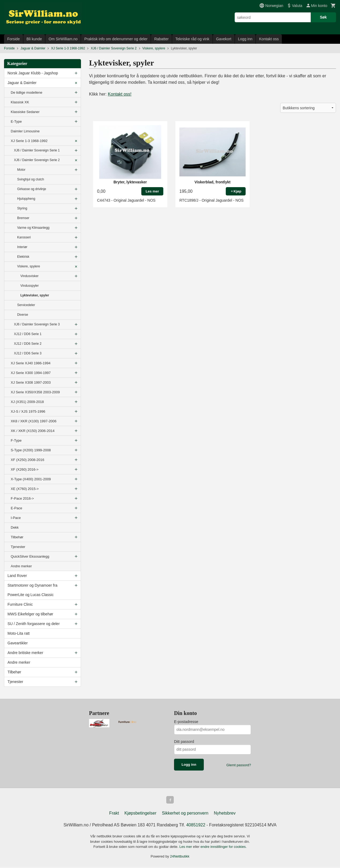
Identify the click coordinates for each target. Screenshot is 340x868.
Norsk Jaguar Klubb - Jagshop (33, 73)
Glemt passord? (239, 765)
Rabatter (161, 39)
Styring (22, 208)
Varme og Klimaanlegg (33, 228)
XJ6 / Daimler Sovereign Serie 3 (37, 324)
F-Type (16, 440)
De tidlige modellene (27, 92)
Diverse (23, 315)
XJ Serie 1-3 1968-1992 (29, 141)
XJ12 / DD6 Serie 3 (28, 353)
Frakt (114, 814)
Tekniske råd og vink (192, 39)
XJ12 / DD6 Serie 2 (28, 344)
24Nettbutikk (180, 857)
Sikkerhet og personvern (185, 814)
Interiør (22, 247)
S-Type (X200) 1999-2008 (31, 450)
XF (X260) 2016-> (25, 469)
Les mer (186, 848)
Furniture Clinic (20, 604)
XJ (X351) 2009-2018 (27, 402)
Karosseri (24, 237)
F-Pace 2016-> (22, 498)
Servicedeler (26, 305)
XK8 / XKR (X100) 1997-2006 (34, 421)
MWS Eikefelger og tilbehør (30, 614)
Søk (323, 17)
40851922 (196, 826)
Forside (14, 39)
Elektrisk (23, 257)
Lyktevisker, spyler (35, 295)
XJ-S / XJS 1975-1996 (28, 411)
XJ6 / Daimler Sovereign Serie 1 (37, 150)
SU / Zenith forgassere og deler (34, 624)
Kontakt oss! (120, 94)
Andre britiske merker (25, 653)
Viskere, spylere (29, 266)
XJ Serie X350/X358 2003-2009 (35, 392)
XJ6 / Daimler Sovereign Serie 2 (37, 160)
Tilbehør (17, 537)
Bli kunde (34, 39)
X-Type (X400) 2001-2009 (31, 479)
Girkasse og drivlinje (32, 189)
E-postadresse (186, 722)
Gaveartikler (18, 643)
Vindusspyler (29, 286)
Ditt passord (184, 742)
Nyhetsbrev (225, 814)
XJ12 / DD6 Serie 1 (28, 334)
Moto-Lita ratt (19, 633)
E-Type (16, 121)
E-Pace (16, 508)
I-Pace (16, 518)
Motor (21, 170)
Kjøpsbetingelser (140, 814)
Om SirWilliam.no (63, 39)
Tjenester (18, 547)
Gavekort (224, 39)
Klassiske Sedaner (25, 112)
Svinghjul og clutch (31, 179)
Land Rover (17, 576)
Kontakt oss (269, 39)
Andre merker (21, 566)
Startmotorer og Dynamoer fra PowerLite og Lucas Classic (32, 590)
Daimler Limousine (25, 131)
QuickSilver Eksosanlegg (30, 556)
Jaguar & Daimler (22, 83)
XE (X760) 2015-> (25, 489)
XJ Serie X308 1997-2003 (31, 382)
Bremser (23, 218)
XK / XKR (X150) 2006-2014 (33, 431)
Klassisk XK (20, 102)
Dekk (15, 527)
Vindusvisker (29, 276)
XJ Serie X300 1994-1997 (31, 373)
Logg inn (245, 39)
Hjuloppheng (26, 199)
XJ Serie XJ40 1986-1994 (31, 363)
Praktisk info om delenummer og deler (116, 39)
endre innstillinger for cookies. (224, 848)
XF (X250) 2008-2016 (27, 460)
